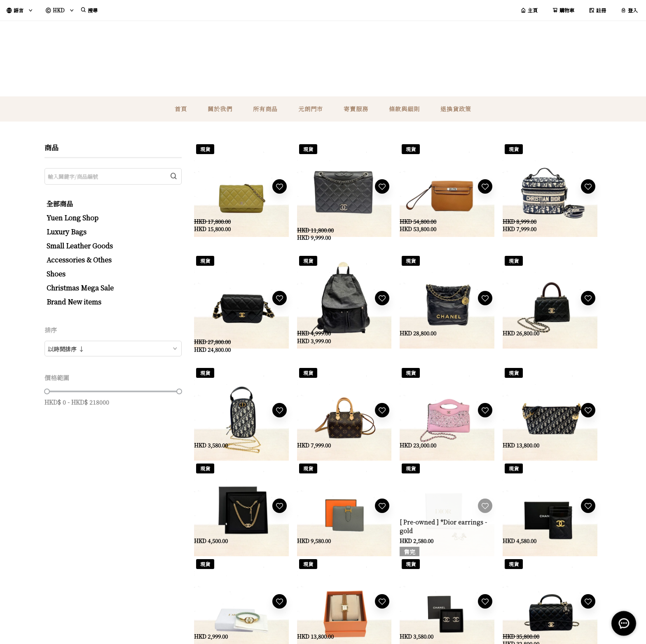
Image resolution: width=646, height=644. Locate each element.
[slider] (47, 391)
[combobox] (113, 349)
